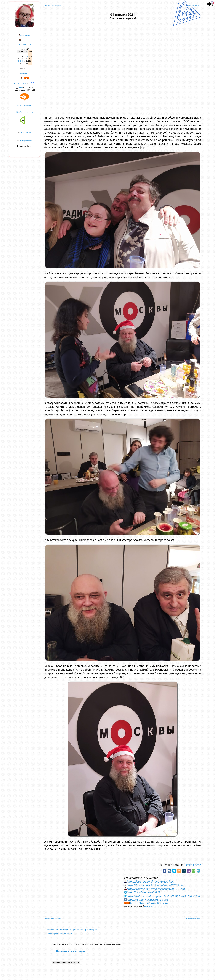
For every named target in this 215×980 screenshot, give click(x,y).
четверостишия (26, 141)
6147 (30, 73)
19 (20, 61)
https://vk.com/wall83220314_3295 (147, 900)
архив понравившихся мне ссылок (59, 934)
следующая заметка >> (194, 5)
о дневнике (25, 40)
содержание (25, 35)
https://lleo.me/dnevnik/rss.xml (150, 903)
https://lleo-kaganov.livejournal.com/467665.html (156, 885)
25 (18, 63)
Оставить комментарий (71, 951)
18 (18, 61)
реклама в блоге (24, 44)
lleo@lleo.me (193, 865)
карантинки (26, 133)
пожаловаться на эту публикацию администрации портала (73, 930)
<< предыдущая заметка (52, 5)
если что (148, 906)
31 (31, 63)
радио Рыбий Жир (24, 105)
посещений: (22, 73)
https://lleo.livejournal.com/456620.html (151, 882)
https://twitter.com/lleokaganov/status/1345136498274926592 (164, 896)
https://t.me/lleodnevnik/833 (144, 892)
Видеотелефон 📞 (24, 83)
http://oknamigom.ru (24, 112)
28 (25, 63)
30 (29, 63)
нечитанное (24, 31)
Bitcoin (21, 88)
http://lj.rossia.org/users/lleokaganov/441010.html (157, 889)
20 (22, 61)
